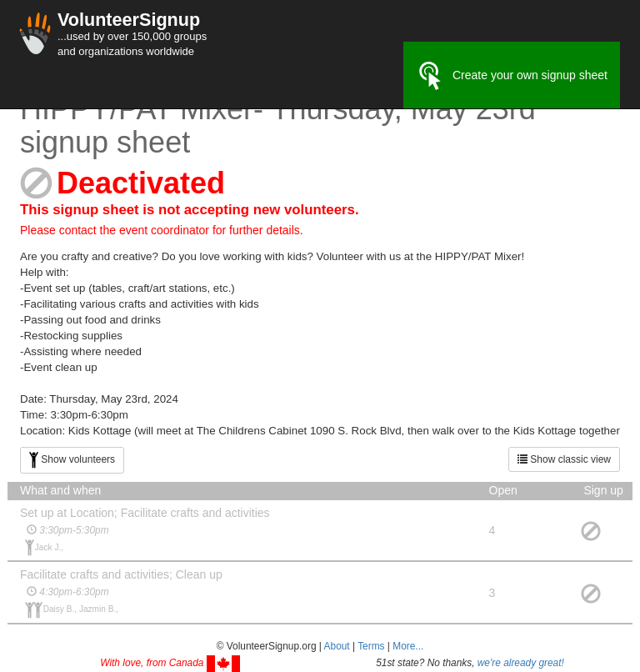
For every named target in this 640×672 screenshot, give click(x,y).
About (337, 646)
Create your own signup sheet (512, 76)
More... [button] (408, 646)
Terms (371, 646)
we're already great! (521, 663)
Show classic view (564, 459)
